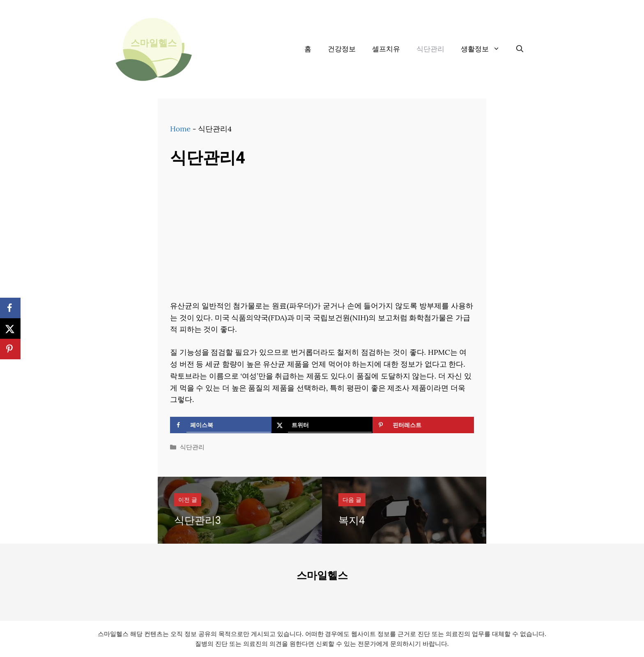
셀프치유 (386, 49)
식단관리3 (198, 521)
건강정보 (342, 49)
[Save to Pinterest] (423, 425)
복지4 (352, 521)
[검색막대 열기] (520, 49)
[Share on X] (322, 425)
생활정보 (484, 49)
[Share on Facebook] (221, 425)
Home (180, 129)
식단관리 (430, 49)
